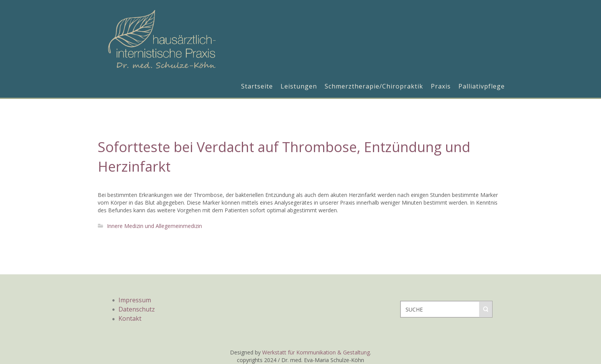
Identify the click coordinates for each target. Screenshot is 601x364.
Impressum (135, 300)
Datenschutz (137, 309)
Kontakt (130, 318)
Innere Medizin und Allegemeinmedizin (154, 226)
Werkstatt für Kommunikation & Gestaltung (316, 352)
